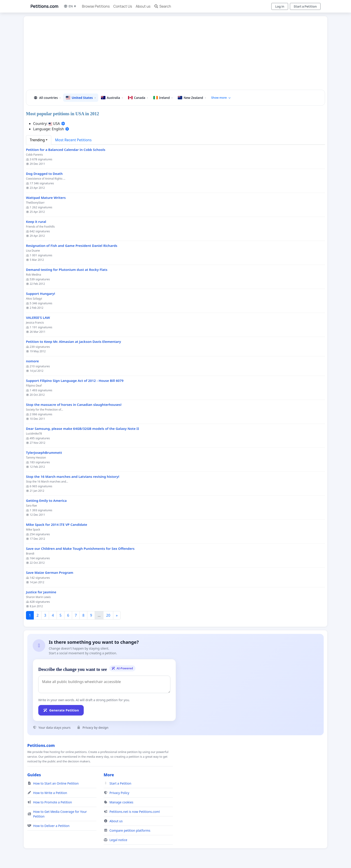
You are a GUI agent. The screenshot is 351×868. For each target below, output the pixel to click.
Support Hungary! (41, 294)
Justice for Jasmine (41, 592)
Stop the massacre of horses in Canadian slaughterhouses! (74, 405)
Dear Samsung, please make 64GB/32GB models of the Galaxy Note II (82, 429)
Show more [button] (221, 98)
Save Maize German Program (50, 573)
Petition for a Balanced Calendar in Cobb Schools (66, 150)
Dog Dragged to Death (44, 174)
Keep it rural (36, 222)
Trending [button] (37, 140)
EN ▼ (70, 6)
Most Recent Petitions (73, 140)
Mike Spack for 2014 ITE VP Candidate (57, 525)
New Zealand (192, 98)
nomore (32, 361)
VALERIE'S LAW (38, 318)
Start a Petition (305, 6)
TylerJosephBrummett (44, 453)
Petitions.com (44, 6)
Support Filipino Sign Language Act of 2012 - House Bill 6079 (75, 381)
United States (81, 98)
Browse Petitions (96, 6)
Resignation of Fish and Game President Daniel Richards (72, 246)
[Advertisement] (164, 55)
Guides (34, 775)
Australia (112, 98)
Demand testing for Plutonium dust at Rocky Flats (67, 270)
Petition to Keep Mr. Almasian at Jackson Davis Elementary (74, 342)
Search (163, 6)
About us (143, 6)
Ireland (163, 98)
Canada (138, 98)
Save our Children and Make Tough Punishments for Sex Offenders (80, 549)
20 (108, 615)
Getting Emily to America (46, 501)
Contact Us (123, 6)
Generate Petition (61, 710)
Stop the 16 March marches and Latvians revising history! (73, 477)
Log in (280, 6)
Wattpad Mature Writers (46, 198)
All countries (47, 98)
